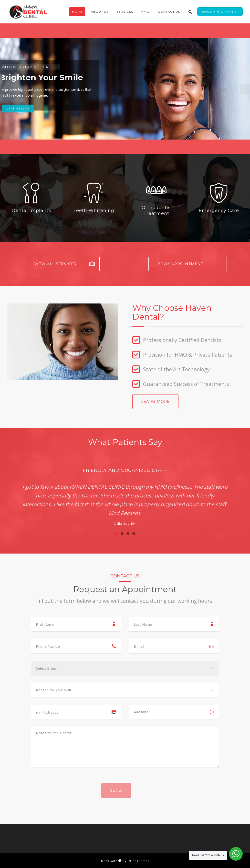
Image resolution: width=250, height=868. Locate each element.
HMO (146, 12)
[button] (116, 534)
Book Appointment (220, 12)
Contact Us (169, 12)
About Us (100, 12)
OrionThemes (138, 861)
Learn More (155, 401)
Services (125, 12)
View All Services (67, 264)
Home (77, 12)
